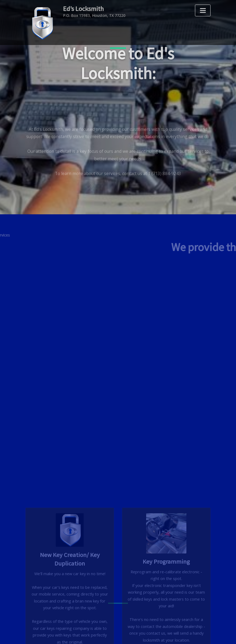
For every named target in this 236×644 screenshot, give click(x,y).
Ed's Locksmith (131, 633)
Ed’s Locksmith (82, 8)
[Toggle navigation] (203, 10)
